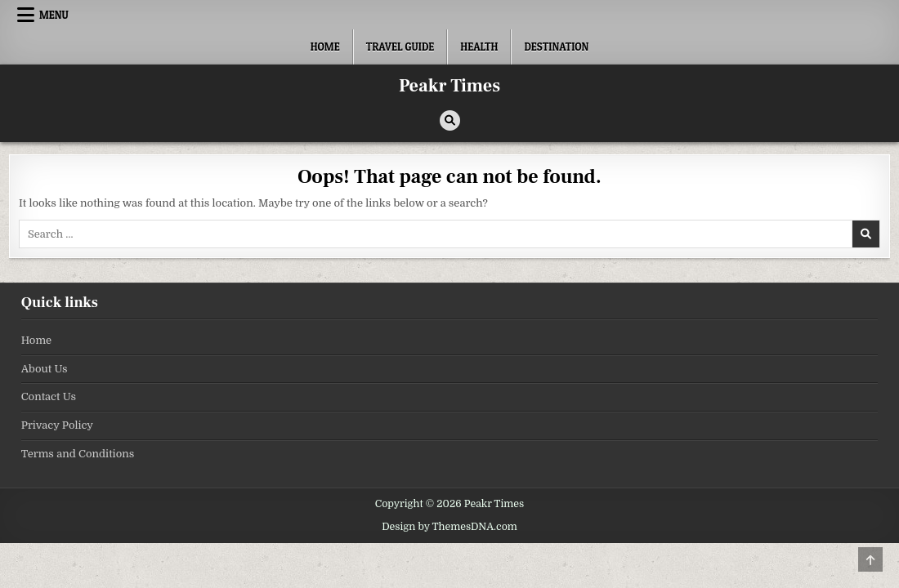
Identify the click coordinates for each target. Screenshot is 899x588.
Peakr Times (449, 86)
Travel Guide (400, 47)
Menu (54, 15)
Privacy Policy (57, 425)
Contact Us (49, 396)
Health (479, 47)
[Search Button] (450, 120)
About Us (45, 369)
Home (325, 47)
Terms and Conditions (78, 454)
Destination (556, 47)
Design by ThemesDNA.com (449, 527)
